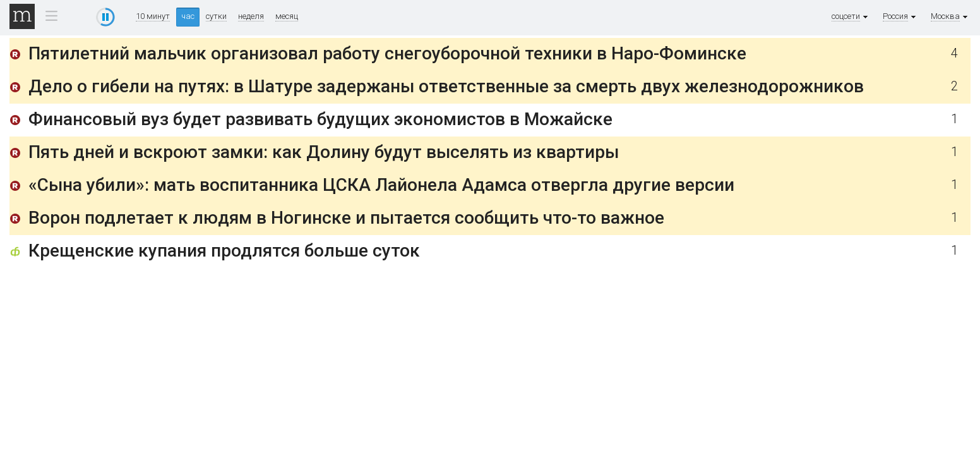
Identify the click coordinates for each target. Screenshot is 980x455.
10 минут (153, 16)
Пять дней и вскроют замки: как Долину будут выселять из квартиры (324, 152)
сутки (216, 16)
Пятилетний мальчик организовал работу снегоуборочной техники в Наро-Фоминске (387, 53)
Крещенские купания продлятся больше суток (224, 251)
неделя (251, 16)
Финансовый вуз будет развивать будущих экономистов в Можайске (320, 119)
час (188, 16)
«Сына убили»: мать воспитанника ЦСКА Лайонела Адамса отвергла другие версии (381, 185)
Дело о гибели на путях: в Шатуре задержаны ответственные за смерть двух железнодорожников (446, 86)
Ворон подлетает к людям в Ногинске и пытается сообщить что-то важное (346, 218)
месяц (287, 16)
